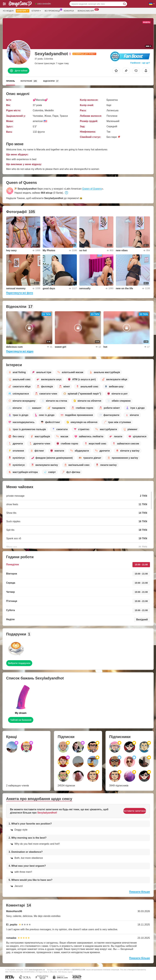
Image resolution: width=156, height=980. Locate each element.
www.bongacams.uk (37, 970)
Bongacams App (87, 11)
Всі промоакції (53, 11)
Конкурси (69, 11)
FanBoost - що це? (140, 63)
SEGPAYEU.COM (79, 970)
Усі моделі (8, 11)
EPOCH (67, 970)
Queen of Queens (92, 189)
